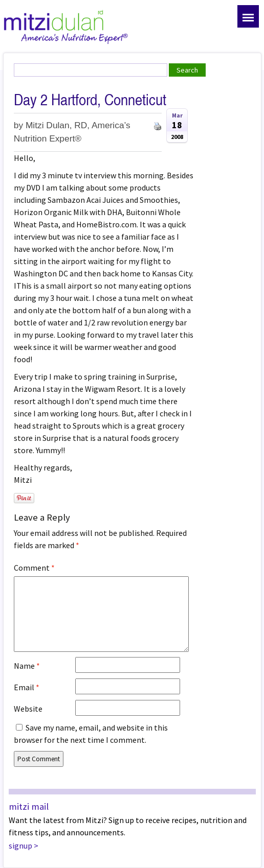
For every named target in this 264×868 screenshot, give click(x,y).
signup (20, 846)
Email (27, 687)
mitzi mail (29, 806)
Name (27, 666)
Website (28, 709)
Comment (34, 568)
